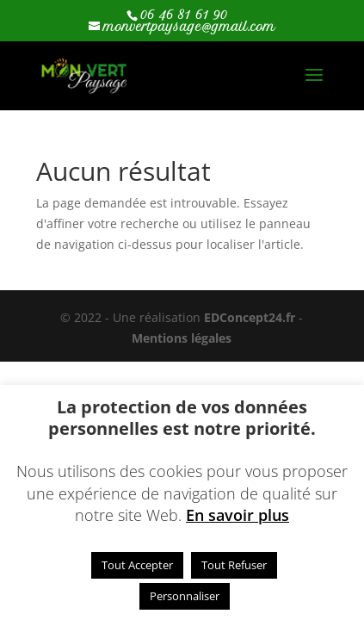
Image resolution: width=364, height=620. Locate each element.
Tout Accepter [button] (137, 565)
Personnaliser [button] (185, 596)
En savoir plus (238, 515)
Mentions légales (182, 338)
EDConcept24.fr (251, 317)
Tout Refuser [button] (234, 565)
